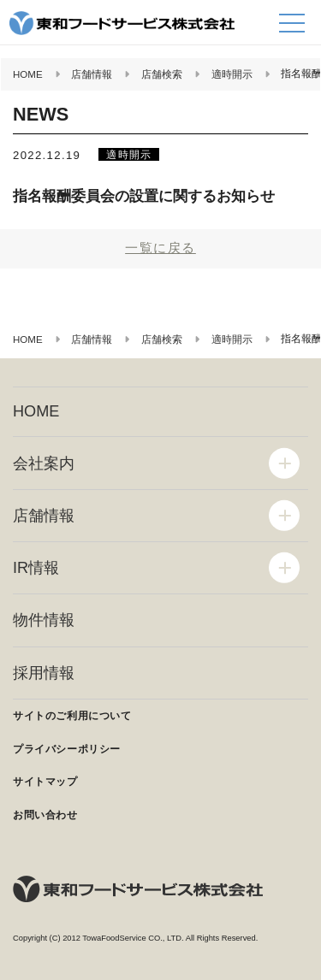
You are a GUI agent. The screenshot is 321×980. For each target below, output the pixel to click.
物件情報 (44, 620)
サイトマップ (45, 782)
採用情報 (44, 673)
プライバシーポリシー (67, 749)
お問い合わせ (45, 815)
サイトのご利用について (72, 716)
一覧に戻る (160, 248)
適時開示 (129, 154)
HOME (36, 411)
